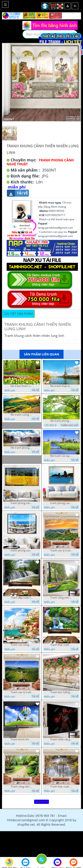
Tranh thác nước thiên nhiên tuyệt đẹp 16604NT (61, 645)
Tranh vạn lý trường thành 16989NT (61, 551)
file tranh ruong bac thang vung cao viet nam (22, 415)
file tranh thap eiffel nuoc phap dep (61, 386)
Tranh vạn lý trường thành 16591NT (22, 692)
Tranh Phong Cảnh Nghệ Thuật (40, 162)
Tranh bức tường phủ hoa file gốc (61, 692)
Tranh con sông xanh (22, 645)
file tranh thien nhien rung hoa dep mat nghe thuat (22, 386)
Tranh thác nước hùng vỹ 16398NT (61, 787)
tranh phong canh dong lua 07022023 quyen (22, 503)
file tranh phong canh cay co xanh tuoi (61, 421)
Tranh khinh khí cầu (22, 739)
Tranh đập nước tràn (22, 598)
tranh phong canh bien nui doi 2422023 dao (61, 503)
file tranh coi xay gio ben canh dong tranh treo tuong (61, 456)
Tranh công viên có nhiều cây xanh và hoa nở (61, 598)
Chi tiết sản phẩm (18, 314)
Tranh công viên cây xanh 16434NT (22, 787)
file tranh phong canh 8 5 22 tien (22, 448)
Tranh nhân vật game (61, 739)
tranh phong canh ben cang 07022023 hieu (22, 551)
